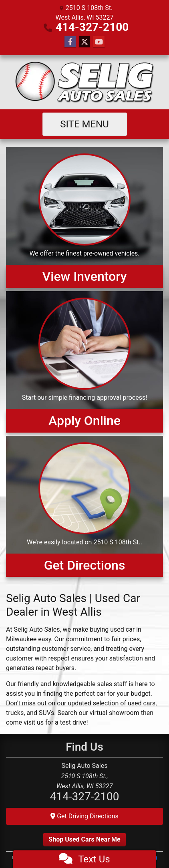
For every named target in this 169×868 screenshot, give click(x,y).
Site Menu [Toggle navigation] (84, 124)
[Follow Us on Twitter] (84, 42)
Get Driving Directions (84, 816)
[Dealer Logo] (85, 82)
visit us (34, 722)
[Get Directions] (84, 506)
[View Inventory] (84, 218)
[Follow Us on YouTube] (99, 42)
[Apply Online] (84, 362)
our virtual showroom (109, 713)
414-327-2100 (92, 27)
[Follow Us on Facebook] (70, 42)
